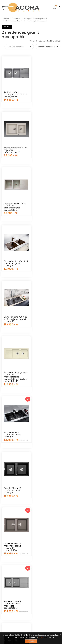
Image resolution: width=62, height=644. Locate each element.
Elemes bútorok (8, 566)
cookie (41, 637)
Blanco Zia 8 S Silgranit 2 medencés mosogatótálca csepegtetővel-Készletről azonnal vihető (15, 267)
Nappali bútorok (8, 559)
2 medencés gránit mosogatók (35, 21)
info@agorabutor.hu (16, 596)
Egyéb (4, 543)
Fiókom (35, 536)
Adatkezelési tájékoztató (42, 563)
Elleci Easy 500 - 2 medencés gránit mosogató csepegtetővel (13, 440)
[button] (55, 7)
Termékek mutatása (47, 47)
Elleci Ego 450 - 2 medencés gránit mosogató (43, 439)
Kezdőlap (5, 19)
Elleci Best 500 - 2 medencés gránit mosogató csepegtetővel (43, 379)
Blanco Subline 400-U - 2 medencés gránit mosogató (15, 208)
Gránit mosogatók (13, 21)
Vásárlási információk (41, 547)
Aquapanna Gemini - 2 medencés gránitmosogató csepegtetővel (46, 151)
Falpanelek (6, 551)
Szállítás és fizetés (40, 551)
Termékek (16, 19)
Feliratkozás (54, 612)
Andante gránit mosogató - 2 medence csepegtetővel (11, 95)
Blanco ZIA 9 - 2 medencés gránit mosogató (43, 263)
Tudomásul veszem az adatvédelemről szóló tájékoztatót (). (26, 617)
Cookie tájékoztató (40, 566)
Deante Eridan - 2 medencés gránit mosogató (44, 322)
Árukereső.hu (31, 524)
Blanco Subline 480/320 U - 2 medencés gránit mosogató (46, 208)
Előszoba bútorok (8, 578)
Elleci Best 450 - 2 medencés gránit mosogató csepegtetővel (12, 379)
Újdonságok (6, 547)
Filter (7, 27)
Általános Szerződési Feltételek (44, 543)
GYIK (34, 540)
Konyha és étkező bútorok (11, 570)
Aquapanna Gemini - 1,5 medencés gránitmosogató (45, 94)
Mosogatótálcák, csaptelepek (36, 19)
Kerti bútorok (6, 540)
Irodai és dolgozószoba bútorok (14, 574)
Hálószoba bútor (8, 563)
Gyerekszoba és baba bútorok (13, 536)
